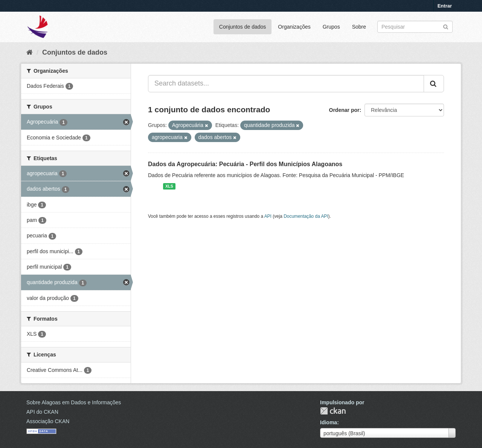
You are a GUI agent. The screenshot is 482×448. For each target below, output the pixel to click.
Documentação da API (306, 216)
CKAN (333, 411)
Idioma (329, 422)
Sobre (359, 27)
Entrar (445, 6)
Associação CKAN (48, 421)
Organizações (294, 27)
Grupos (331, 27)
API (268, 216)
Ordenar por (344, 110)
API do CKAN (42, 412)
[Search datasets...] (286, 84)
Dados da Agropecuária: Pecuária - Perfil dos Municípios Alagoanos (245, 164)
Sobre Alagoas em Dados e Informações (74, 402)
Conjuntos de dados (243, 27)
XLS (169, 186)
